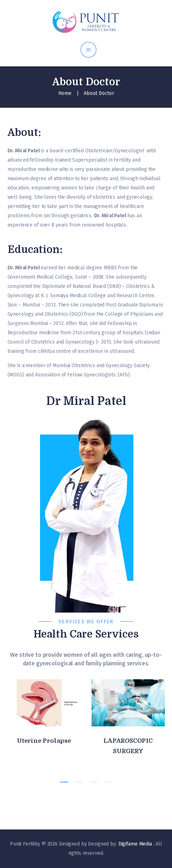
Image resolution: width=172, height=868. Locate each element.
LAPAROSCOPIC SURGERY (128, 746)
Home (65, 93)
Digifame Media (136, 844)
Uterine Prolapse (44, 741)
